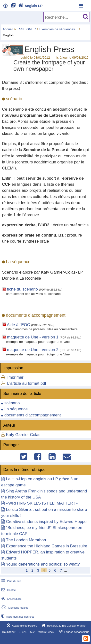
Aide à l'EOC (18, 325)
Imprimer (15, 377)
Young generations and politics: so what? (43, 564)
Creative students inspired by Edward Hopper (47, 522)
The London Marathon (26, 540)
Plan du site (11, 581)
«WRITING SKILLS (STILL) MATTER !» (42, 503)
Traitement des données (17, 617)
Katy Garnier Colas (23, 435)
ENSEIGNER (26, 29)
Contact (8, 590)
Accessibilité (11, 599)
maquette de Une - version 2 (33, 350)
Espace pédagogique (77, 632)
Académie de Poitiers (24, 626)
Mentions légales (14, 608)
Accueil (8, 29)
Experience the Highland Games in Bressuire (47, 546)
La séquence (16, 409)
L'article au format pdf (27, 383)
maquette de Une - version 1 (33, 337)
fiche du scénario (22, 289)
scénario (12, 403)
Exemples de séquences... (58, 29)
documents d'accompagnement (33, 415)
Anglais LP (30, 6)
